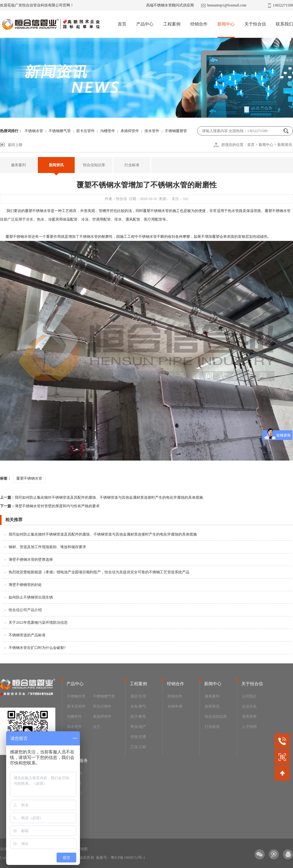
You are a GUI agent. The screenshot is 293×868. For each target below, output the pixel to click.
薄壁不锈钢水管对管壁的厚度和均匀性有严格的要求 (50, 506)
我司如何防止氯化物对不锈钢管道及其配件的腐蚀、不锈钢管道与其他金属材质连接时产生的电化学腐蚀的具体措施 (101, 497)
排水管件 (152, 131)
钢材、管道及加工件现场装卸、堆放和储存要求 (47, 547)
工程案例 (172, 24)
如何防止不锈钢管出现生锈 (31, 597)
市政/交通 (138, 737)
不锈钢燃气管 (60, 131)
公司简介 (249, 696)
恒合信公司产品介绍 (25, 610)
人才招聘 (249, 727)
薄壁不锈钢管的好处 (25, 585)
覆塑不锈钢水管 (38, 211)
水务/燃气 (138, 706)
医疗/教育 (138, 717)
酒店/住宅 (138, 696)
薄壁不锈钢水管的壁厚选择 (31, 560)
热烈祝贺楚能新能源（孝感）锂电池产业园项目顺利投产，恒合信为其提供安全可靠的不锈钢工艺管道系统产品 (99, 572)
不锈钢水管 (34, 131)
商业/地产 (138, 727)
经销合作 (199, 24)
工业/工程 (138, 747)
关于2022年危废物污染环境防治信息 (38, 623)
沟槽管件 (108, 131)
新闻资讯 (285, 145)
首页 (122, 24)
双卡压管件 (85, 131)
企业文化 (249, 706)
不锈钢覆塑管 (176, 131)
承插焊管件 (130, 131)
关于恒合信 (255, 24)
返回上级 (15, 145)
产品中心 (145, 24)
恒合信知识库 (94, 165)
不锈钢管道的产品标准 (27, 635)
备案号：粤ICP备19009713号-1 (121, 858)
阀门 (71, 737)
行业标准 (132, 165)
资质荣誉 (249, 717)
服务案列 (18, 165)
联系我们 (284, 24)
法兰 (97, 727)
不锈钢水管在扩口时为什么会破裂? (37, 648)
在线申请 (175, 706)
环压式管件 (102, 706)
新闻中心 (226, 24)
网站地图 (80, 849)
